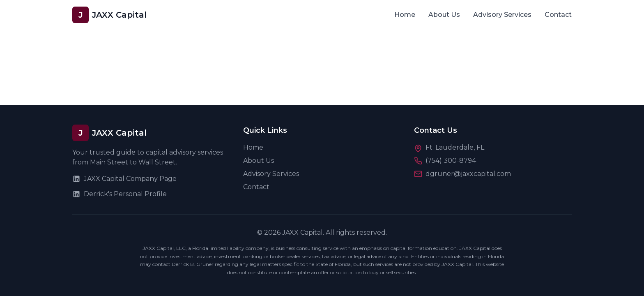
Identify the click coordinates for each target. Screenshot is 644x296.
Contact (558, 15)
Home (405, 15)
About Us (444, 15)
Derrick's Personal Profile (120, 194)
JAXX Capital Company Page (124, 179)
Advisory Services (502, 15)
